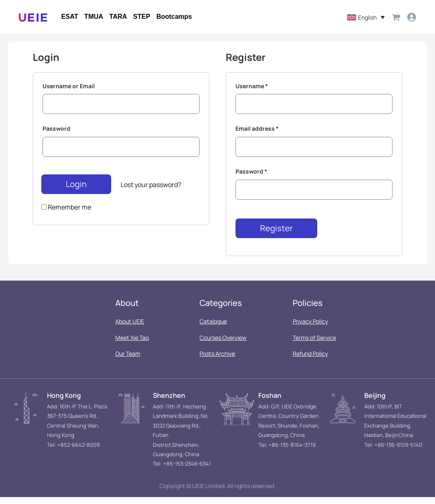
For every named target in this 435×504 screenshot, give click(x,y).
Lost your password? (151, 190)
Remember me (66, 212)
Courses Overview (223, 345)
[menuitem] (364, 17)
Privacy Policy (310, 329)
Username (252, 87)
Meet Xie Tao (132, 345)
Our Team (128, 361)
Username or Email (69, 87)
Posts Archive (217, 361)
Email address (257, 132)
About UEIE (130, 329)
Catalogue (213, 329)
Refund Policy (310, 361)
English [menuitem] (366, 18)
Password (56, 132)
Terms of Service (314, 345)
